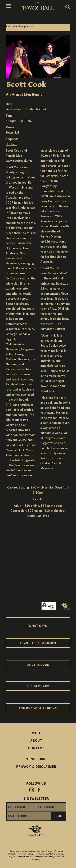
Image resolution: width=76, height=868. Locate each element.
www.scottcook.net (19, 161)
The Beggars (38, 686)
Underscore (38, 665)
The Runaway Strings (38, 708)
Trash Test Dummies (38, 643)
